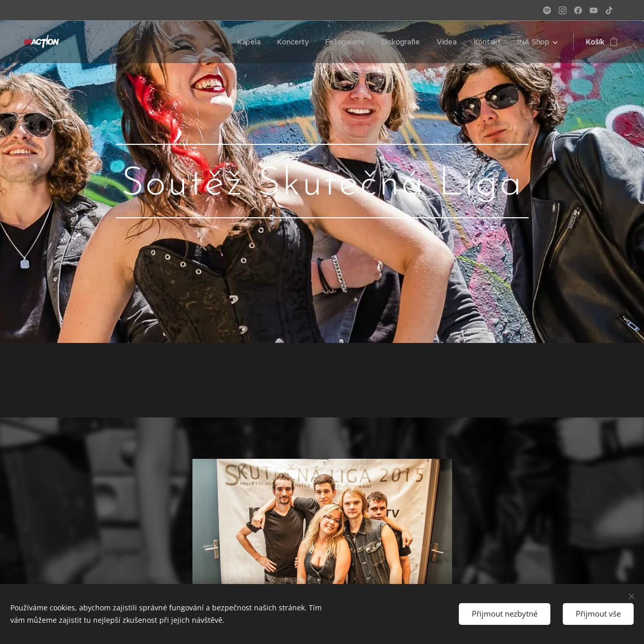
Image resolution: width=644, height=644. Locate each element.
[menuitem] (249, 42)
